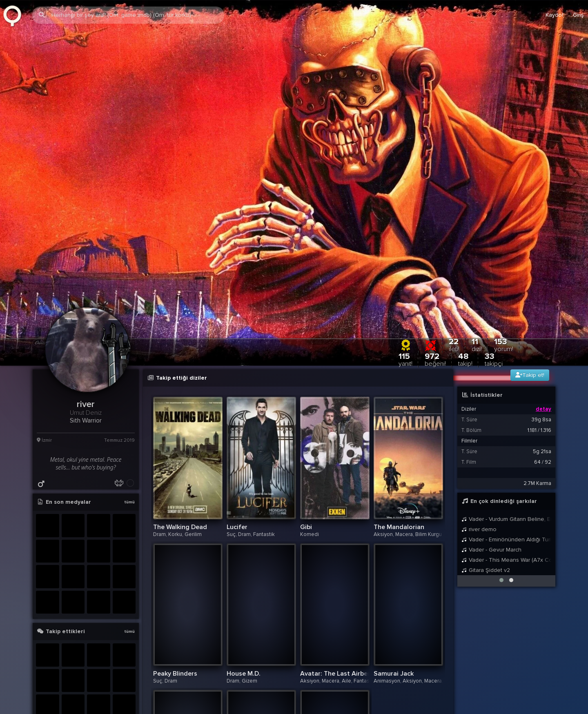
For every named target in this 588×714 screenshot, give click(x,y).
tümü (129, 384)
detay (543, 291)
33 (494, 241)
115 (405, 241)
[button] (501, 462)
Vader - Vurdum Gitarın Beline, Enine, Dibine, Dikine (506, 401)
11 (477, 226)
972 (435, 241)
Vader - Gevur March (491, 431)
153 (504, 226)
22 (454, 226)
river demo (479, 411)
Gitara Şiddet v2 (486, 452)
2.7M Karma (537, 365)
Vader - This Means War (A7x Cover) (506, 442)
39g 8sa (541, 301)
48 (465, 241)
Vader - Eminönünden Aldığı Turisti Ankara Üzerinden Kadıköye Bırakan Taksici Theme (506, 421)
